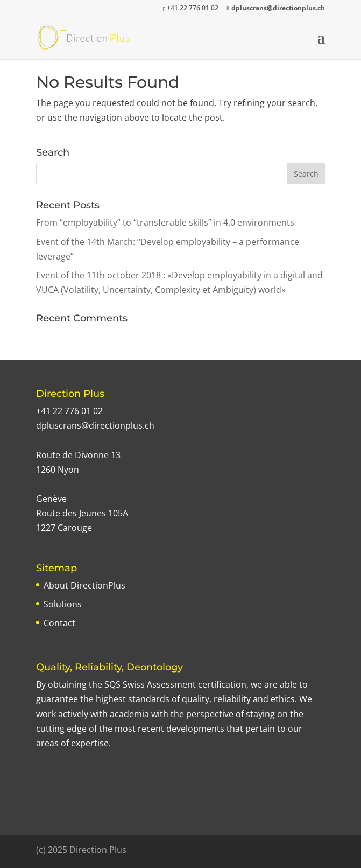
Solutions (63, 604)
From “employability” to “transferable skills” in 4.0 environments (165, 222)
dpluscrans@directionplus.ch (95, 425)
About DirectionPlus (84, 585)
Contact (59, 623)
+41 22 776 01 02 (69, 411)
